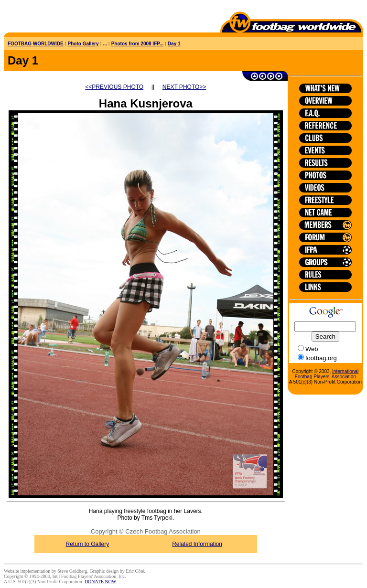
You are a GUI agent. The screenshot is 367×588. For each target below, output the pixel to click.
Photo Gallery (83, 44)
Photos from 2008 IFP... (137, 44)
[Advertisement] (60, 18)
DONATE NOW (100, 582)
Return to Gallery (88, 544)
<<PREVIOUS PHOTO (114, 87)
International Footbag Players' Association (327, 374)
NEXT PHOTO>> (184, 87)
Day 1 (174, 44)
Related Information (197, 544)
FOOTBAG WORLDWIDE (36, 44)
